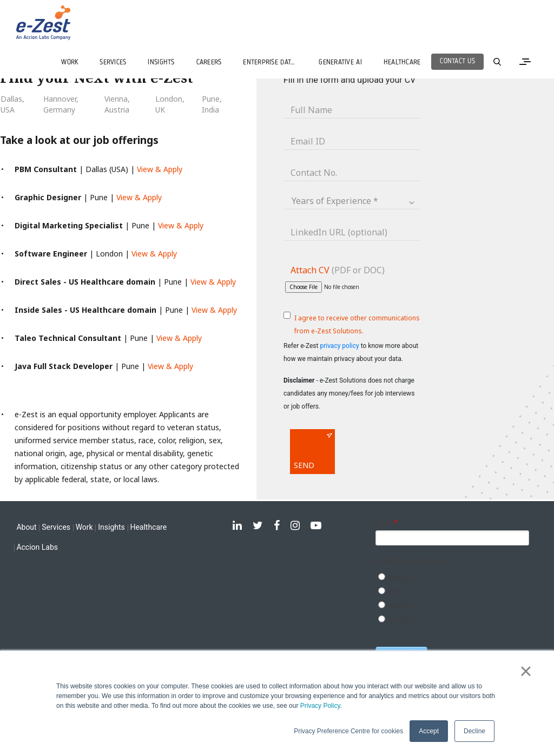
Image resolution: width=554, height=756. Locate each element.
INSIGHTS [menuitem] (161, 63)
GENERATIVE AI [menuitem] (340, 63)
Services (56, 527)
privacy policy (339, 346)
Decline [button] (474, 731)
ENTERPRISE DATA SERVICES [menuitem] (275, 63)
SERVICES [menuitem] (113, 63)
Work (84, 527)
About (26, 527)
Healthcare (148, 527)
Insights (111, 527)
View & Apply (160, 169)
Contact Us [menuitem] (457, 61)
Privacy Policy (320, 706)
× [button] (526, 671)
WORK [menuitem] (70, 63)
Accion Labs (37, 547)
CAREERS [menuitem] (209, 63)
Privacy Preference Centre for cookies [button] (348, 731)
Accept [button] (429, 731)
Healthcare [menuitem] (402, 63)
